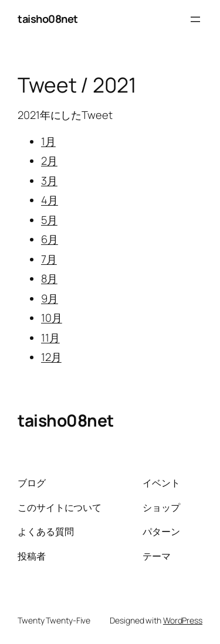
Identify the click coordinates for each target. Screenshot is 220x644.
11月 (50, 338)
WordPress (183, 620)
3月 (49, 180)
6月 (50, 239)
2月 (49, 161)
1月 (48, 141)
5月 (49, 220)
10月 (52, 318)
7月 (49, 259)
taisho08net (48, 19)
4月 (50, 200)
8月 (49, 278)
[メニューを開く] (195, 19)
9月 (50, 298)
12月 (51, 357)
